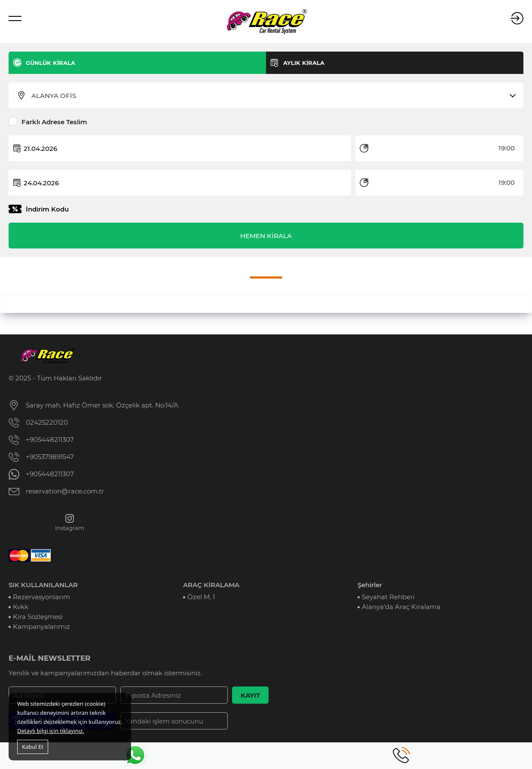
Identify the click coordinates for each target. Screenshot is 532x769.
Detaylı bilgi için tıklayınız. (51, 731)
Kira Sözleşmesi (38, 617)
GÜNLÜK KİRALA (50, 63)
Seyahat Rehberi (388, 597)
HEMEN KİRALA (266, 236)
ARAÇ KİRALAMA (211, 585)
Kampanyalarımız (41, 627)
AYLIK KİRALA (304, 63)
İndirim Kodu (47, 209)
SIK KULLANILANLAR (43, 585)
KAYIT (250, 695)
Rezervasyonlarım (41, 597)
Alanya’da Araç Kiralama (401, 607)
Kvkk (21, 607)
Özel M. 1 (201, 597)
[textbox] (271, 96)
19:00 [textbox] (507, 148)
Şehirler (370, 585)
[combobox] (271, 96)
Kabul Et (33, 747)
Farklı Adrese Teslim (54, 122)
